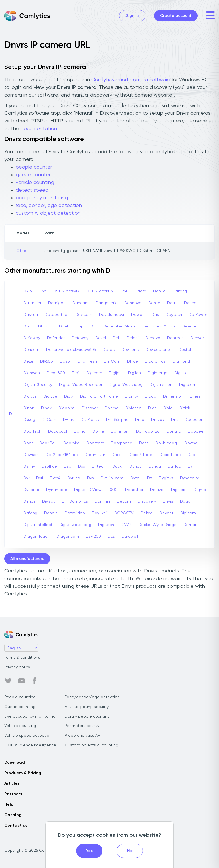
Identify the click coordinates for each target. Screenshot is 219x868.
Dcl (93, 326)
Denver (197, 338)
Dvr (26, 478)
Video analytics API (83, 736)
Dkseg (29, 420)
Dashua (31, 315)
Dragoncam (68, 537)
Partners (13, 794)
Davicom (84, 315)
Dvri (40, 478)
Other (22, 251)
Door (28, 443)
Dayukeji (100, 513)
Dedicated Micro (119, 326)
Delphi (133, 338)
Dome (98, 431)
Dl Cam (49, 420)
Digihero (179, 490)
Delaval (157, 490)
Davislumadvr (112, 315)
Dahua (159, 291)
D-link (68, 420)
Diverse (112, 408)
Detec (109, 350)
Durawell (130, 537)
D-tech (99, 466)
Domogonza (148, 431)
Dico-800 (56, 373)
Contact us (16, 826)
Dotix (185, 501)
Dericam (31, 350)
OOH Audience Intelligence (30, 745)
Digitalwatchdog (75, 525)
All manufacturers (27, 559)
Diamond (181, 361)
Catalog (13, 815)
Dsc (191, 455)
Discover (90, 408)
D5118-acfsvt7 (66, 291)
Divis (152, 408)
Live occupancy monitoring (30, 716)
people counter (34, 167)
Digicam (188, 513)
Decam (124, 501)
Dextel (185, 350)
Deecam (190, 326)
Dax (155, 315)
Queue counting (20, 707)
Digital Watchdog (126, 385)
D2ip (28, 291)
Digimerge (158, 373)
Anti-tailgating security (87, 707)
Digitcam (188, 385)
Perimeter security (82, 726)
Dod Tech (32, 431)
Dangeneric (107, 303)
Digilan (134, 373)
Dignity (131, 396)
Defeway (80, 338)
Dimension (173, 396)
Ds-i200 (93, 537)
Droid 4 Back (141, 455)
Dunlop (174, 466)
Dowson (31, 455)
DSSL (113, 490)
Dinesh (196, 396)
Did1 (76, 373)
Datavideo (75, 513)
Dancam (81, 303)
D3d (43, 291)
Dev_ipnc (130, 350)
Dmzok (158, 420)
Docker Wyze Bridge (157, 525)
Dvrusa (74, 478)
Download (15, 763)
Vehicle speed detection (28, 736)
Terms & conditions (22, 658)
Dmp (140, 420)
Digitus (30, 396)
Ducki (117, 466)
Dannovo (133, 303)
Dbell (64, 326)
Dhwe (133, 361)
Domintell (120, 431)
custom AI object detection (48, 213)
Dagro (140, 291)
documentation (39, 129)
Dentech (175, 338)
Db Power (198, 315)
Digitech (106, 525)
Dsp (68, 466)
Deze (28, 361)
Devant (166, 513)
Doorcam (95, 443)
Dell (116, 338)
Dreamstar (95, 455)
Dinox (46, 408)
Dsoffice (49, 466)
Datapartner (57, 315)
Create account (176, 16)
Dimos (29, 501)
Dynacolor (189, 478)
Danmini (102, 501)
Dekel (101, 338)
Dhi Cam (112, 361)
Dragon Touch (36, 537)
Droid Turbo (170, 455)
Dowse (191, 443)
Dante (154, 303)
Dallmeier (32, 303)
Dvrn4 (55, 478)
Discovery (147, 501)
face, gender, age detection (49, 206)
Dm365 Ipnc (117, 420)
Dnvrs (168, 501)
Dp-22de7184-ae (62, 455)
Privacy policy (17, 667)
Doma (80, 431)
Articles (12, 783)
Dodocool (58, 431)
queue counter (33, 175)
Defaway (32, 338)
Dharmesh (87, 361)
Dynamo (31, 490)
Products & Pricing (23, 773)
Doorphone (122, 443)
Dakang (180, 291)
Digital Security (38, 385)
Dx (150, 478)
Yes (89, 851)
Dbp (80, 326)
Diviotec (133, 408)
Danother (134, 490)
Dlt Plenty (90, 420)
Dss (82, 466)
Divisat (49, 501)
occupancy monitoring (42, 198)
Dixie (168, 408)
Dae (124, 291)
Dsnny (29, 466)
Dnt (175, 420)
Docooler (193, 420)
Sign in (132, 16)
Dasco (190, 303)
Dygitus (166, 478)
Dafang (30, 513)
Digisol (181, 373)
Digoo (151, 396)
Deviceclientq (159, 350)
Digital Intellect (38, 525)
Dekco (147, 513)
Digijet (115, 373)
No (130, 851)
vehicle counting (35, 183)
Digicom (94, 373)
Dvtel (135, 478)
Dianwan (32, 373)
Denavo (153, 338)
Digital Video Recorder (81, 385)
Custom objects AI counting (92, 745)
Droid (117, 455)
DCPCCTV (124, 513)
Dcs (111, 537)
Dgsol (65, 361)
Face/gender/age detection (92, 697)
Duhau (136, 466)
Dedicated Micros (159, 326)
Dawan (138, 315)
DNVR (126, 525)
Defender (56, 338)
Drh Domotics (75, 501)
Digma (200, 490)
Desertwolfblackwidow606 (71, 350)
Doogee (196, 431)
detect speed (32, 190)
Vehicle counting (20, 726)
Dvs (90, 478)
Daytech (174, 315)
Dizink (185, 408)
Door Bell (48, 443)
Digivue (50, 396)
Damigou (57, 303)
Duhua (155, 466)
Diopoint (67, 408)
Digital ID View (88, 490)
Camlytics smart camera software (131, 80)
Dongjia (174, 431)
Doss (144, 443)
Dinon (29, 408)
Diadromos (155, 361)
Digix (69, 396)
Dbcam (45, 326)
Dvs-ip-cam (112, 478)
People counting (20, 697)
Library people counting (87, 716)
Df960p (47, 361)
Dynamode (57, 490)
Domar (190, 525)
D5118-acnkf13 (100, 291)
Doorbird (71, 443)
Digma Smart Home (99, 396)
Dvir (191, 466)
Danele (51, 513)
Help (9, 804)
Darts (172, 303)
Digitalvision (161, 385)
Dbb (27, 326)
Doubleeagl (167, 443)
